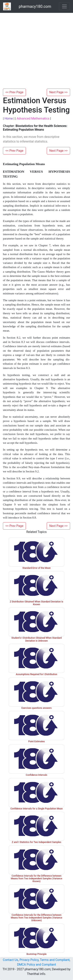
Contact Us (11, 960)
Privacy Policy (29, 960)
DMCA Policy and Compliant (37, 965)
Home (9, 118)
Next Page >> (58, 92)
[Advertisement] (36, 50)
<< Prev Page (14, 92)
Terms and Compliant (55, 960)
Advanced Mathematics (33, 118)
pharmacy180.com (35, 6)
